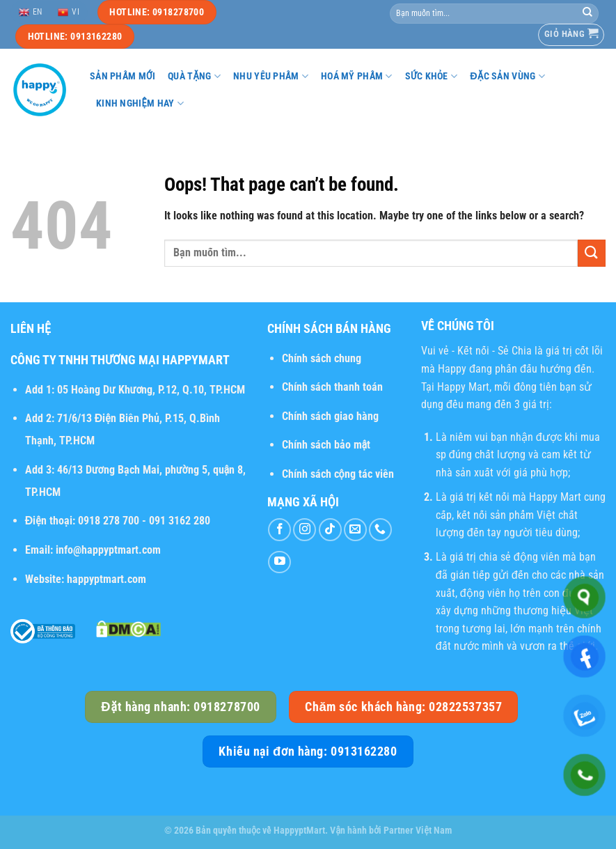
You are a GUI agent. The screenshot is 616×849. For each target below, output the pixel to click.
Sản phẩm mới (123, 76)
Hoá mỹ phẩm (357, 76)
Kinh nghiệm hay (140, 103)
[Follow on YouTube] (279, 562)
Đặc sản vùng (507, 76)
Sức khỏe (432, 76)
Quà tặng (194, 76)
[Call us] (380, 530)
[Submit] (587, 13)
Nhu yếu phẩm (271, 76)
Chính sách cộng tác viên (338, 474)
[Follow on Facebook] (279, 530)
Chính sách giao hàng (330, 416)
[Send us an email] (355, 530)
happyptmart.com (106, 579)
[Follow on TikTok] (330, 530)
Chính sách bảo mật (326, 445)
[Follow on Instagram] (305, 530)
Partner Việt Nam (418, 831)
